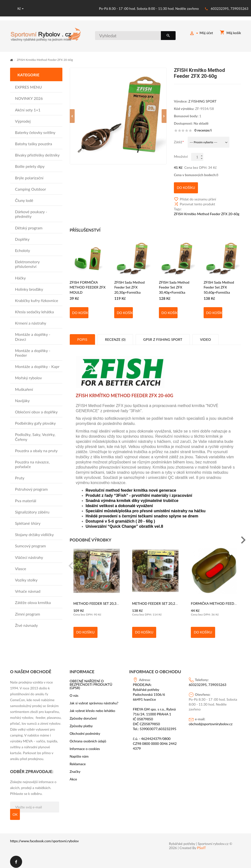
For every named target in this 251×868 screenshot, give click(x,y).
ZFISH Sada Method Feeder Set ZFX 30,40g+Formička (174, 284)
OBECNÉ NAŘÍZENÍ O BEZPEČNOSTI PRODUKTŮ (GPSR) (91, 682)
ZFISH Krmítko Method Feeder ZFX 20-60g (207, 211)
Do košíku (80, 310)
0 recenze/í (203, 130)
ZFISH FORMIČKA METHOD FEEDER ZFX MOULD (88, 284)
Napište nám (79, 753)
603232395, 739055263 (230, 8)
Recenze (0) (115, 337)
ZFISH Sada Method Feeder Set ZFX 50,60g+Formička (219, 284)
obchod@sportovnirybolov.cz (211, 721)
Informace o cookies (85, 746)
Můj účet (201, 34)
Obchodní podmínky (85, 731)
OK (15, 811)
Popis (82, 337)
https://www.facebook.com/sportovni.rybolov (44, 838)
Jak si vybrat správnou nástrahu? (94, 700)
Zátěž (178, 141)
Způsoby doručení (83, 715)
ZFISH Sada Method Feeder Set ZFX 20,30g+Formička (129, 284)
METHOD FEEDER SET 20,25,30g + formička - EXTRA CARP (178, 601)
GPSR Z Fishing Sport (163, 337)
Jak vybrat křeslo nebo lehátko (93, 708)
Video (205, 337)
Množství (181, 156)
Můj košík (230, 33)
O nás (74, 693)
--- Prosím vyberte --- (203, 142)
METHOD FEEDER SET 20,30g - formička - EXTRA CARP (117, 601)
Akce (73, 776)
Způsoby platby (81, 723)
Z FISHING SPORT (202, 101)
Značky (75, 769)
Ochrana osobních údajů (88, 738)
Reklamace (78, 761)
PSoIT (201, 845)
